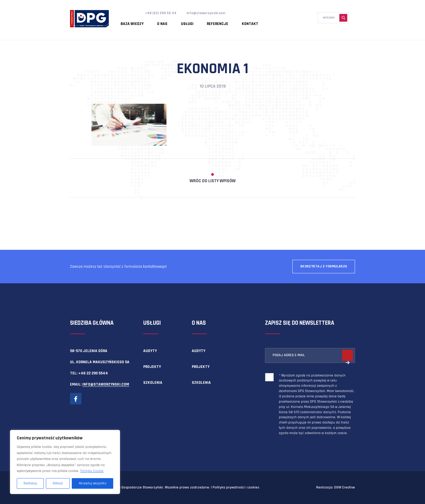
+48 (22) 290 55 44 (162, 13)
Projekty (152, 367)
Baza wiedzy (129, 22)
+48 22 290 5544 (93, 373)
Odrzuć (58, 483)
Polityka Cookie (92, 471)
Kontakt (223, 22)
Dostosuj (30, 483)
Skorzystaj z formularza (324, 266)
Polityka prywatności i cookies (236, 487)
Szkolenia (153, 383)
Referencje (197, 22)
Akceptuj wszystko (93, 483)
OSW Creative (345, 487)
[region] (65, 462)
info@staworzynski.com (209, 13)
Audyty (150, 351)
